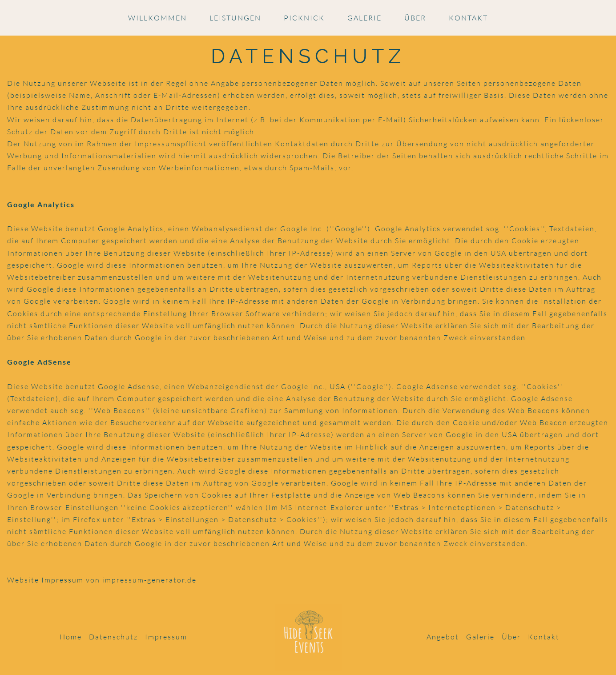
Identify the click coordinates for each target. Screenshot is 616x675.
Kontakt (468, 18)
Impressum (166, 637)
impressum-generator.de (149, 580)
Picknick (304, 18)
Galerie (364, 18)
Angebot (443, 637)
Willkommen (157, 18)
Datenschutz (113, 637)
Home (71, 637)
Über (415, 18)
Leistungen (235, 18)
